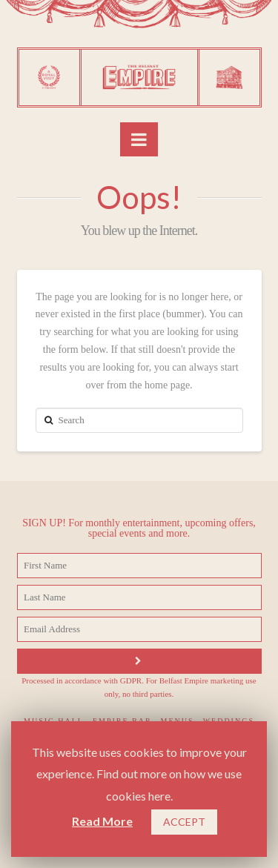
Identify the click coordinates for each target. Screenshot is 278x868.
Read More (102, 821)
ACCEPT (184, 822)
